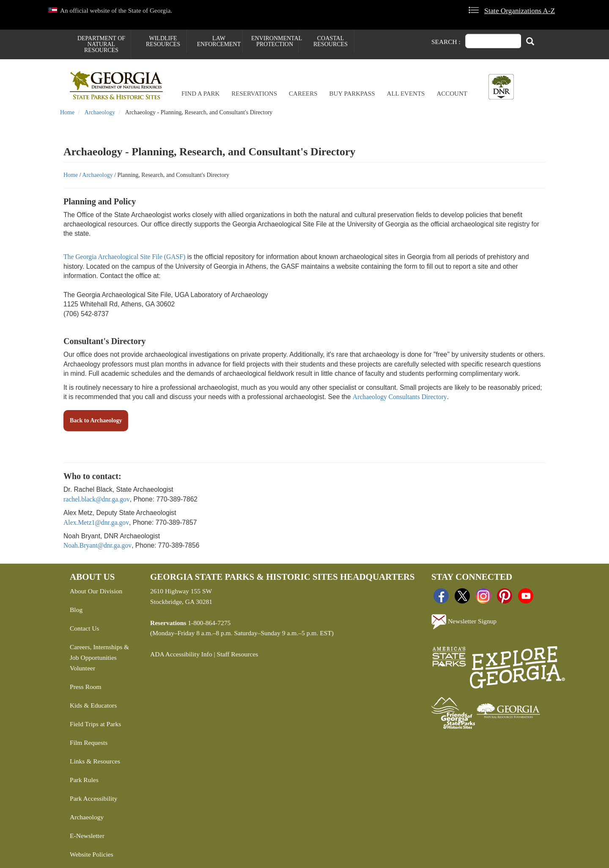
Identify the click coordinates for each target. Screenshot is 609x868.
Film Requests (89, 743)
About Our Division (96, 591)
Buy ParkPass (352, 94)
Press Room (86, 687)
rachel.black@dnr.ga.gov (97, 499)
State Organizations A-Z (520, 11)
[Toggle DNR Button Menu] (501, 87)
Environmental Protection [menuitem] (275, 41)
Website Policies (92, 854)
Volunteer (82, 668)
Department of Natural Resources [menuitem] (101, 44)
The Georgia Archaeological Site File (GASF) (124, 257)
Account (452, 94)
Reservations (254, 94)
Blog (76, 610)
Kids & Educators (93, 705)
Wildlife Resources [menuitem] (163, 41)
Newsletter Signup (464, 622)
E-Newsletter (87, 836)
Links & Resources (95, 761)
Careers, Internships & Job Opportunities (99, 652)
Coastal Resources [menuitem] (331, 41)
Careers (303, 94)
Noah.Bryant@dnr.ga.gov (97, 545)
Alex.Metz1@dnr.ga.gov (96, 522)
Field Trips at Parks (95, 724)
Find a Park (200, 94)
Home (67, 112)
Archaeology (100, 112)
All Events (406, 94)
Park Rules (84, 780)
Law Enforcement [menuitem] (219, 41)
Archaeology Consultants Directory (400, 397)
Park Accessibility (94, 798)
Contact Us (84, 628)
